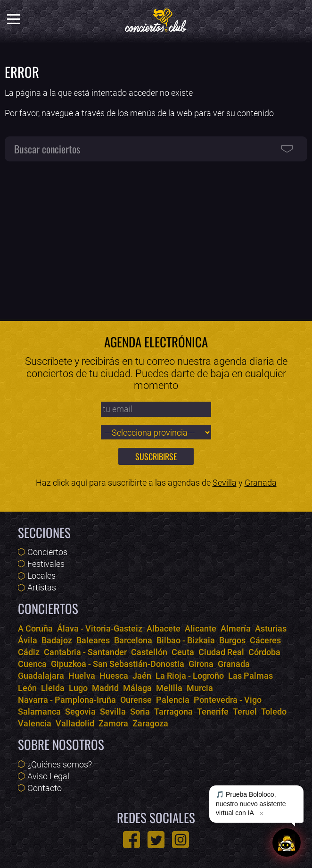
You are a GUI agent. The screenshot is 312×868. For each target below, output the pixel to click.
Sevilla (225, 483)
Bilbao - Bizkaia (186, 640)
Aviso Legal (48, 776)
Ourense (136, 700)
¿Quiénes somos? (60, 764)
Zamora (113, 723)
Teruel (245, 712)
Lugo (78, 688)
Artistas (42, 587)
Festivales (46, 564)
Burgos (232, 640)
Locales (41, 576)
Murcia (200, 688)
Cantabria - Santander (85, 652)
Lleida (53, 688)
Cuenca (32, 664)
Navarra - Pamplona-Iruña (67, 700)
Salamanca (39, 712)
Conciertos (47, 552)
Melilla (169, 688)
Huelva (82, 676)
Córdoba (264, 652)
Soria (140, 712)
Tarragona (173, 712)
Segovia (80, 712)
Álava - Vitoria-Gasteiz (100, 628)
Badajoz (57, 640)
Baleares (93, 640)
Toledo (274, 712)
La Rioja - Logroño (190, 676)
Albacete (164, 628)
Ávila (28, 640)
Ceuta (183, 652)
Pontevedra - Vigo (228, 700)
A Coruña (35, 628)
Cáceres (265, 640)
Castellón (149, 652)
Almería (236, 628)
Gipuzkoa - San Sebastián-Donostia (118, 664)
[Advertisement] (156, 236)
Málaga (137, 688)
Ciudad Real (221, 652)
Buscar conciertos (47, 149)
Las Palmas (250, 676)
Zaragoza (150, 723)
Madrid (105, 688)
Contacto (45, 788)
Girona (201, 664)
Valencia (35, 723)
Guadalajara (41, 676)
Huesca (114, 676)
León (27, 688)
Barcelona (133, 640)
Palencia (173, 700)
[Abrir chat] (287, 843)
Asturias (271, 628)
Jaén (142, 676)
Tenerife (213, 712)
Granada (261, 483)
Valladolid (75, 723)
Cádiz (29, 652)
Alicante (201, 628)
